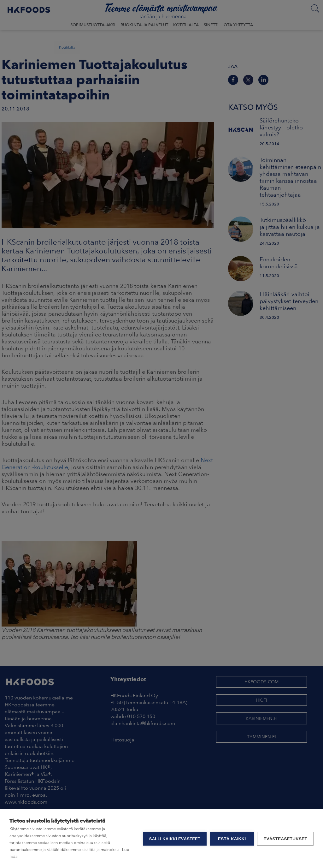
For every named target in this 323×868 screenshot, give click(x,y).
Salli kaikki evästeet (175, 839)
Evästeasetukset (285, 839)
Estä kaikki (232, 839)
